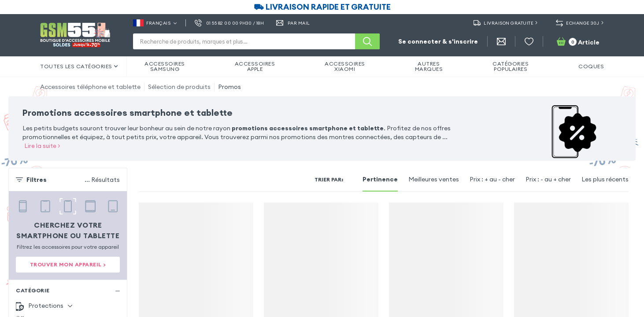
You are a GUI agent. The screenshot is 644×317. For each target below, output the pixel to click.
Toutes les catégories (79, 66)
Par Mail (293, 23)
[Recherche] (367, 41)
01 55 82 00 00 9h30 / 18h (229, 23)
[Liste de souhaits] (529, 41)
